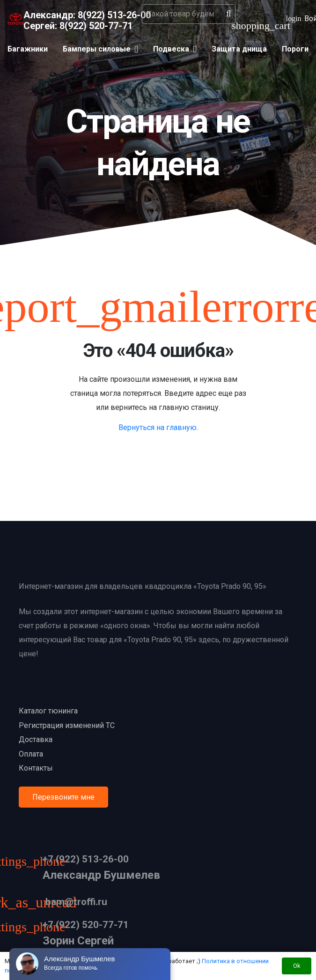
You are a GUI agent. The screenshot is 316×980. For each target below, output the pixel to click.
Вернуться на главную (158, 427)
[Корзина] (243, 26)
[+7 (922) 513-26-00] (31, 863)
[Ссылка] (16, 19)
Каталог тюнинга (48, 711)
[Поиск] (228, 14)
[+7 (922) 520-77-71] (31, 928)
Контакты (36, 768)
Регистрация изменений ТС (67, 725)
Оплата (31, 754)
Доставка (36, 739)
